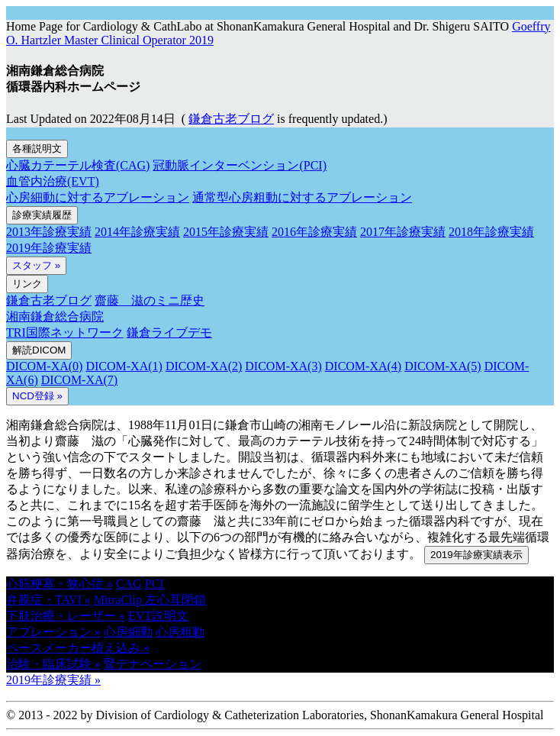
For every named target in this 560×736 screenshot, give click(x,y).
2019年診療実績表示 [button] (476, 555)
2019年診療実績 (49, 248)
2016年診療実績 (314, 232)
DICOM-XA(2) (204, 366)
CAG (129, 584)
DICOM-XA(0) (44, 366)
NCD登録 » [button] (37, 396)
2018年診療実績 (491, 232)
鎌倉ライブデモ (169, 332)
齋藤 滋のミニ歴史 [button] (150, 300)
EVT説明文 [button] (158, 616)
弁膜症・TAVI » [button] (48, 600)
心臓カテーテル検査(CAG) (78, 165)
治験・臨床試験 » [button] (53, 664)
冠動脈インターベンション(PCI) (240, 165)
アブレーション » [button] (53, 632)
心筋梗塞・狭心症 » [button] (60, 584)
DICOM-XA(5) (443, 366)
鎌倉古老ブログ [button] (231, 119)
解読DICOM (39, 350)
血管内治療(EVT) (53, 181)
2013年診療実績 (49, 232)
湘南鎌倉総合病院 (55, 316)
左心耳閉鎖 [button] (175, 600)
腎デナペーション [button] (153, 664)
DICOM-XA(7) (79, 380)
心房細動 (128, 632)
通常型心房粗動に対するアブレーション (302, 197)
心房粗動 (180, 632)
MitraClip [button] (119, 600)
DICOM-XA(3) (283, 366)
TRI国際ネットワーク (65, 332)
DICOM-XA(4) (363, 366)
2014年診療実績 (137, 232)
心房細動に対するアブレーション (98, 197)
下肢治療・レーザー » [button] (66, 616)
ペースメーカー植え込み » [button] (78, 648)
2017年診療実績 (403, 232)
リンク (27, 284)
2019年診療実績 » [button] (53, 680)
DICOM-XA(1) (124, 366)
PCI (154, 584)
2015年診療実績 (226, 232)
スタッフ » (36, 265)
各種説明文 (37, 148)
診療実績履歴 (42, 215)
